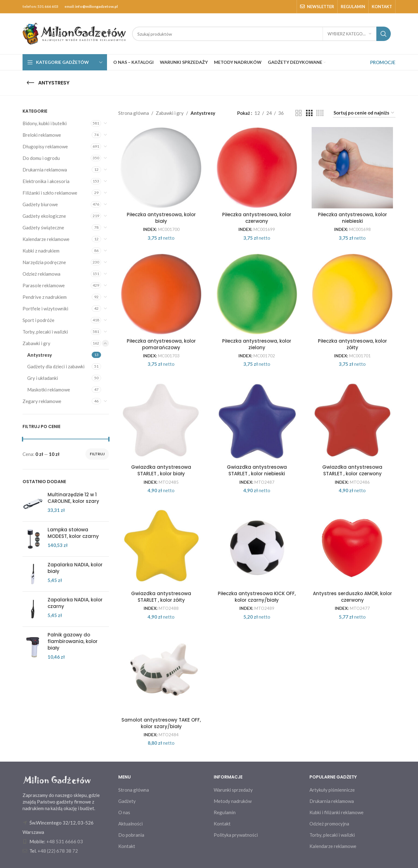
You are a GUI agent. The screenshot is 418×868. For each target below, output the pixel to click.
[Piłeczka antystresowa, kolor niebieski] (353, 168)
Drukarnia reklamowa (45, 170)
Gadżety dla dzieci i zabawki (56, 366)
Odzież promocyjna (329, 824)
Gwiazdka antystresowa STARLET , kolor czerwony (352, 470)
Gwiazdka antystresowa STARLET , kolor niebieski (257, 470)
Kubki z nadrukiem (41, 251)
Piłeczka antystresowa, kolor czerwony (257, 218)
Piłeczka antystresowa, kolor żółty (352, 344)
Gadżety (127, 801)
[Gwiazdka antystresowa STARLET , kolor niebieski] (257, 420)
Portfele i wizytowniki (45, 309)
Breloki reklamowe (42, 135)
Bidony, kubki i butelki (45, 123)
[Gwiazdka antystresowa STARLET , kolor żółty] (161, 547)
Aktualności (130, 824)
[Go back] (30, 83)
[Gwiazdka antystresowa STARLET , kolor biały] (161, 420)
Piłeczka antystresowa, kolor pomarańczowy (161, 344)
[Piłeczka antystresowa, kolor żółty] (353, 294)
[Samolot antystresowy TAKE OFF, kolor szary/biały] (161, 673)
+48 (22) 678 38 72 (58, 851)
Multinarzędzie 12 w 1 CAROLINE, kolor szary (73, 498)
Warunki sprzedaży (233, 790)
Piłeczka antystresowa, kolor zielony (257, 344)
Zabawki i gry (36, 343)
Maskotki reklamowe (49, 390)
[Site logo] (74, 33)
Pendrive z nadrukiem (45, 297)
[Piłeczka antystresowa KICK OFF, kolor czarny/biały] (257, 547)
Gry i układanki (43, 378)
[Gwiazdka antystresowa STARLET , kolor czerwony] (353, 420)
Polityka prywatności (236, 835)
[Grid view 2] (298, 113)
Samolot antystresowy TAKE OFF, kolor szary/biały (161, 723)
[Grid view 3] (309, 113)
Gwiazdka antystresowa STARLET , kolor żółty (161, 597)
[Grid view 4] (320, 113)
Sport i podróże (38, 320)
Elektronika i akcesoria (46, 181)
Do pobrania (131, 835)
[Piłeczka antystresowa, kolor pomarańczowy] (161, 294)
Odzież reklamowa (41, 274)
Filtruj (97, 454)
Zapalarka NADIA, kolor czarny (75, 603)
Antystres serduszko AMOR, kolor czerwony (352, 597)
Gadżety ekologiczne (44, 216)
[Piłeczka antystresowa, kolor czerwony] (257, 168)
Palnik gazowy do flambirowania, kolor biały (73, 641)
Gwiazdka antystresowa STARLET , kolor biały (161, 470)
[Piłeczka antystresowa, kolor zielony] (257, 294)
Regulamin (225, 812)
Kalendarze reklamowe (46, 239)
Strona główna (134, 113)
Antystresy (40, 355)
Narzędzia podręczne (44, 262)
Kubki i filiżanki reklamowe (336, 812)
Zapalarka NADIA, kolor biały (75, 568)
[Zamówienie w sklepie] (364, 113)
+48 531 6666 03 (65, 841)
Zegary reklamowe (42, 401)
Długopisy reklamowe (45, 146)
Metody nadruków (233, 801)
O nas (124, 812)
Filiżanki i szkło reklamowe (50, 193)
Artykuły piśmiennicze (332, 790)
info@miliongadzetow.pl (96, 6)
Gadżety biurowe (40, 204)
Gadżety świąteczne (43, 227)
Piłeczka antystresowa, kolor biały (161, 218)
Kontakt (127, 846)
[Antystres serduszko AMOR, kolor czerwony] (353, 547)
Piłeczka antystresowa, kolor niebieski (352, 218)
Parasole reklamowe (44, 285)
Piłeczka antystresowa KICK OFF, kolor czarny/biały (257, 597)
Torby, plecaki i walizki (45, 332)
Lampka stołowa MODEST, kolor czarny (73, 533)
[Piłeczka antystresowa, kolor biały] (161, 168)
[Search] (261, 34)
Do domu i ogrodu (41, 158)
